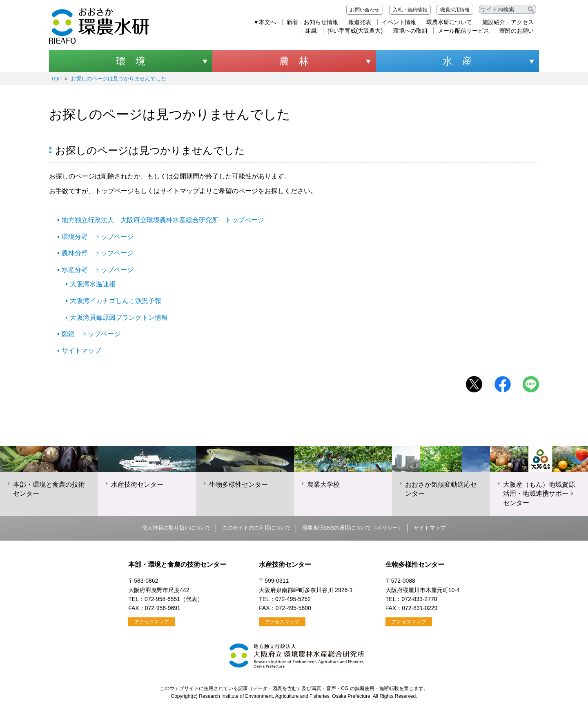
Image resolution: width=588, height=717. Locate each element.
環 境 (131, 61)
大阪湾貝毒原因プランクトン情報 (119, 317)
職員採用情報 (455, 10)
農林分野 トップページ (98, 253)
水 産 (457, 61)
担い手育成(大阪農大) (355, 31)
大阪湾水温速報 (93, 284)
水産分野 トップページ (98, 270)
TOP (56, 79)
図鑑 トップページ (91, 334)
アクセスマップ (151, 622)
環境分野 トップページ (98, 237)
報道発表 (360, 22)
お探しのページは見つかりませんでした (118, 79)
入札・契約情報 (410, 10)
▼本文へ (265, 22)
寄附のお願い (517, 31)
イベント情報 (399, 22)
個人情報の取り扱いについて (177, 528)
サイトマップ (81, 351)
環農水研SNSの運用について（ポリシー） (353, 528)
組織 (311, 31)
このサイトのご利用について (257, 528)
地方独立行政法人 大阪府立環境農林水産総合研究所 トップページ (163, 220)
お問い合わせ (365, 10)
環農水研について (449, 22)
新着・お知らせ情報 (312, 22)
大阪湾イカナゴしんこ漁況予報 (116, 301)
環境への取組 (410, 31)
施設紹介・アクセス (508, 22)
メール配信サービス (463, 31)
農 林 (294, 61)
